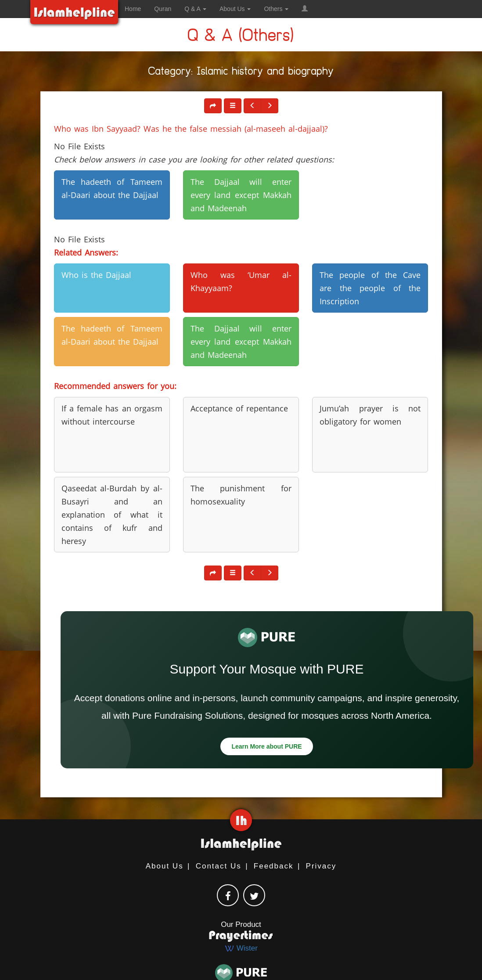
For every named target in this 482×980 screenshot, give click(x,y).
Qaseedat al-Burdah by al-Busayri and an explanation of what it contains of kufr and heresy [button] (112, 515)
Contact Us (219, 866)
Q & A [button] (195, 9)
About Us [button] (235, 9)
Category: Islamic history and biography (241, 73)
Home (133, 9)
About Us (165, 866)
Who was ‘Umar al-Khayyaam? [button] (241, 281)
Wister (241, 948)
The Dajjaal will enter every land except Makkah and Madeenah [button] (241, 195)
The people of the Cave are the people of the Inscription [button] (370, 288)
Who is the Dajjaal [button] (96, 275)
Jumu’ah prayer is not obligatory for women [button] (370, 415)
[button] (305, 9)
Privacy (321, 866)
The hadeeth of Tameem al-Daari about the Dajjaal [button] (112, 188)
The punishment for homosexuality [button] (241, 495)
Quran (163, 9)
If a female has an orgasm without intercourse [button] (112, 415)
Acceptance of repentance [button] (239, 408)
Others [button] (276, 9)
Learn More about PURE (266, 746)
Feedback (274, 866)
